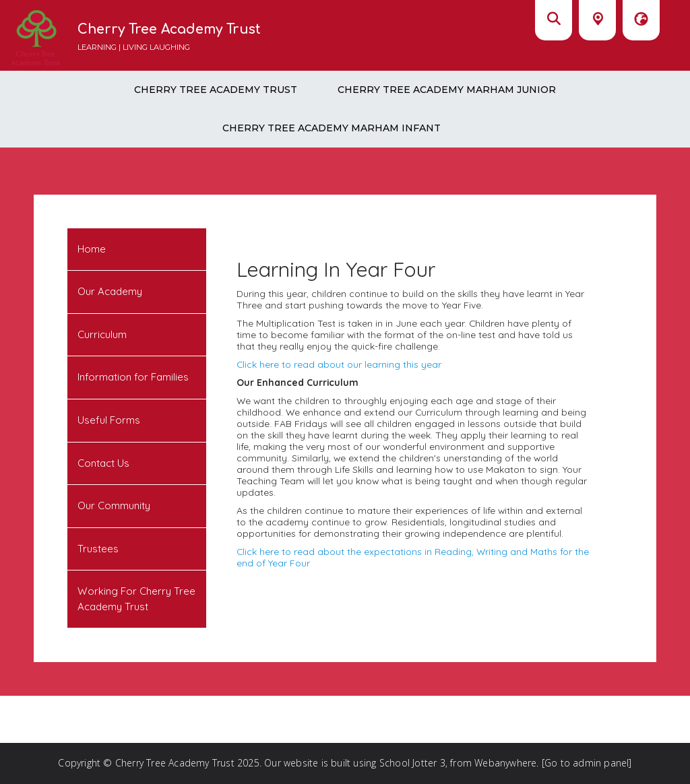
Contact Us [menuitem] (103, 463)
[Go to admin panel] (587, 763)
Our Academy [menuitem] (110, 291)
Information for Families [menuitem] (133, 377)
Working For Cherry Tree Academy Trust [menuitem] (136, 599)
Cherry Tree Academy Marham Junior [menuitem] (447, 90)
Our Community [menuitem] (114, 505)
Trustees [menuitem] (98, 549)
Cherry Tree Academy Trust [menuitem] (216, 90)
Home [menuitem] (92, 249)
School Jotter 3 (412, 763)
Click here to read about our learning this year (339, 364)
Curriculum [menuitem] (102, 334)
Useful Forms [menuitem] (109, 420)
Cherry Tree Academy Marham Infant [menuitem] (332, 128)
